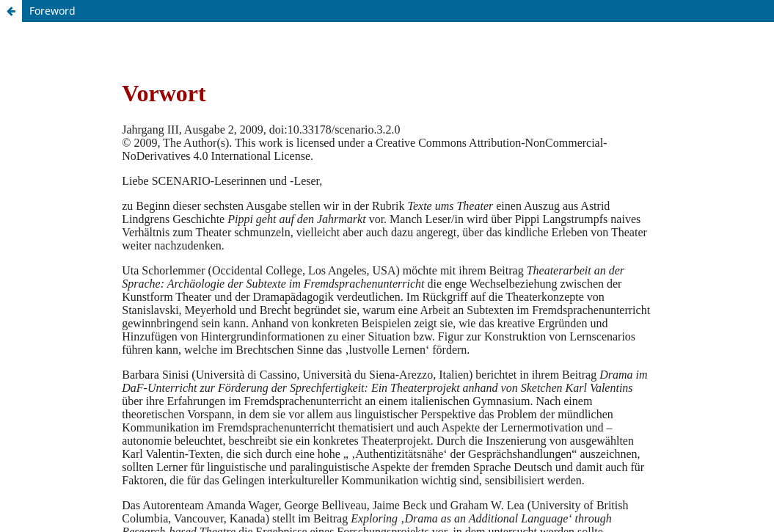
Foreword (52, 11)
